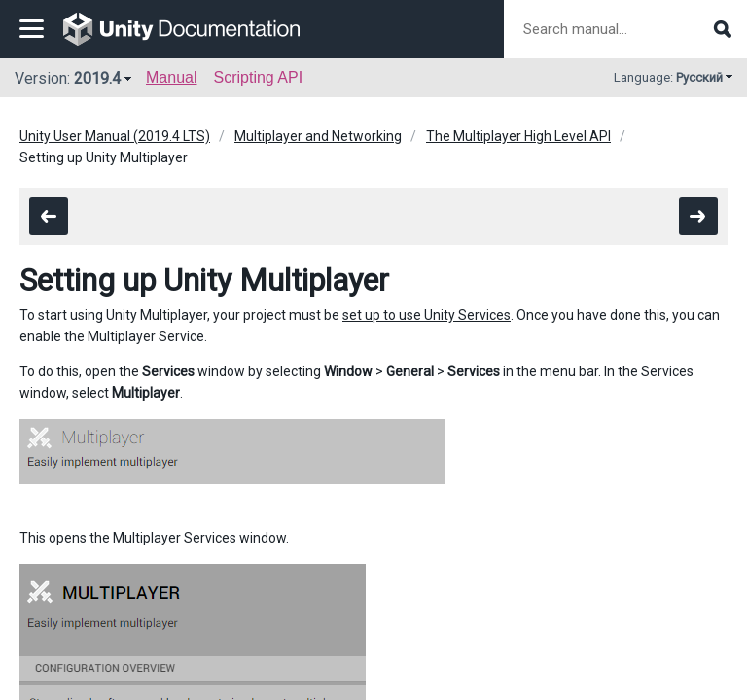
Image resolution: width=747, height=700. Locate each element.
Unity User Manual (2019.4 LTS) (115, 136)
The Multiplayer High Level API (518, 136)
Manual (171, 77)
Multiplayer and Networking (318, 136)
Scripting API (258, 77)
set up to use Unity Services (427, 315)
